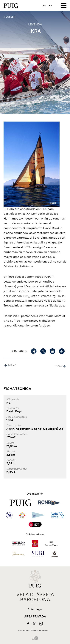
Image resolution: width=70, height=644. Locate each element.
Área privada (35, 617)
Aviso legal (35, 609)
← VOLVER (9, 17)
